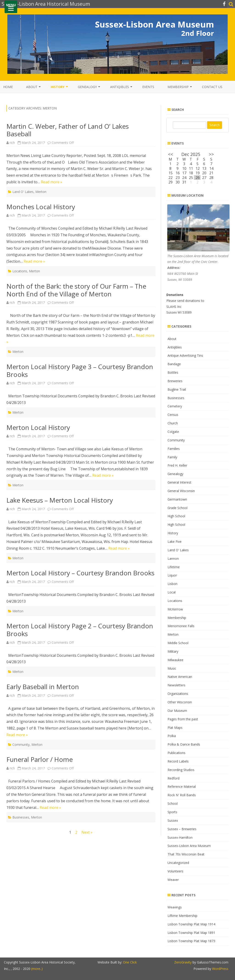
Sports (172, 812)
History (58, 87)
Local (172, 592)
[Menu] (11, 7)
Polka (172, 736)
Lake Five (175, 542)
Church (173, 423)
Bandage (174, 364)
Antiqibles (120, 87)
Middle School (178, 643)
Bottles (173, 372)
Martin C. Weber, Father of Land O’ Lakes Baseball (68, 130)
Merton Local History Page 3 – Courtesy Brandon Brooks (80, 370)
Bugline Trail (177, 389)
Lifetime (174, 567)
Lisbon (172, 584)
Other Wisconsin (180, 702)
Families (174, 449)
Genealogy (87, 87)
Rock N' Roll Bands (182, 795)
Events (148, 87)
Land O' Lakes (23, 192)
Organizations (178, 694)
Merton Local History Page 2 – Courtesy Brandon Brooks (80, 630)
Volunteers (175, 871)
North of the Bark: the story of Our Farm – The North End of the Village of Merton (76, 290)
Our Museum (177, 711)
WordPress (220, 969)
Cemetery (175, 406)
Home (8, 87)
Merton (41, 192)
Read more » (52, 182)
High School (176, 516)
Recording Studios (181, 770)
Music (172, 668)
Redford (173, 778)
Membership (178, 87)
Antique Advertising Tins (185, 355)
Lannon (173, 558)
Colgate (173, 432)
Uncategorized (178, 863)
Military (173, 651)
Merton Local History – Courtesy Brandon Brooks (80, 573)
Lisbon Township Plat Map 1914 (191, 924)
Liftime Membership (182, 916)
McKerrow (175, 609)
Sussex (173, 820)
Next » (87, 832)
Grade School (178, 508)
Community (21, 745)
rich (12, 143)
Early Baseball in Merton (43, 687)
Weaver (173, 880)
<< (171, 154)
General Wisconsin (181, 491)
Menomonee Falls (181, 626)
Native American (180, 677)
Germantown (177, 499)
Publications (176, 753)
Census (173, 415)
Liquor (172, 575)
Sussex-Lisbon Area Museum (189, 846)
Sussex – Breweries (182, 829)
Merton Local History (38, 427)
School (173, 803)
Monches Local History (41, 207)
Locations (20, 271)
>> (211, 154)
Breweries (175, 381)
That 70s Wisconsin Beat (186, 854)
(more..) (37, 969)
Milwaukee (175, 660)
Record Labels (178, 761)
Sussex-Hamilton (180, 837)
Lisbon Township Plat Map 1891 (191, 933)
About (32, 87)
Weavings (175, 907)
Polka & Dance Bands (184, 744)
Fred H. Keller (177, 465)
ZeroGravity (183, 962)
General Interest (179, 482)
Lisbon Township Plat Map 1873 (191, 941)
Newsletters (176, 685)
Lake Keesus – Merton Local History (60, 500)
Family (172, 457)
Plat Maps (175, 728)
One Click (130, 962)
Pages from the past (183, 719)
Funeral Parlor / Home (40, 759)
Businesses (21, 817)
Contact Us (212, 87)
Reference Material (182, 787)
